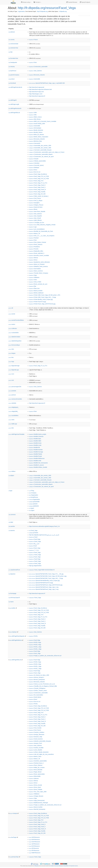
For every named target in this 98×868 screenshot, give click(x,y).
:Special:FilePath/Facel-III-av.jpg (41, 583)
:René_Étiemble (36, 770)
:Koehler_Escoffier (36, 748)
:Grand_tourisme (36, 739)
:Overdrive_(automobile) (38, 761)
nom (11, 374)
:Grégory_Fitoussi (36, 205)
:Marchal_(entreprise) (37, 809)
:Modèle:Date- (35, 439)
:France (33, 40)
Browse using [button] (26, 2)
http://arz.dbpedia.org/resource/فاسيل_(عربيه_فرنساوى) (44, 535)
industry (12, 67)
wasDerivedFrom (14, 570)
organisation (21, 11)
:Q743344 (34, 533)
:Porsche (34, 249)
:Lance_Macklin (36, 750)
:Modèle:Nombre (36, 450)
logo (11, 362)
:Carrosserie (35, 143)
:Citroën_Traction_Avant (38, 691)
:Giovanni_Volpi (36, 737)
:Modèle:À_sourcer (37, 465)
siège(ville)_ (13, 411)
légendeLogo (14, 370)
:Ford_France (35, 198)
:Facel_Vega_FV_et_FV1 (38, 183)
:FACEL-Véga (35, 645)
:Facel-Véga (35, 640)
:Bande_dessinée (36, 130)
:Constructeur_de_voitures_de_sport (41, 157)
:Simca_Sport (35, 787)
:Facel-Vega (35, 539)
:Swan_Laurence (36, 271)
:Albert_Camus (35, 117)
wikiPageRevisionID (15, 108)
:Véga (33, 798)
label (11, 522)
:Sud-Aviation (35, 269)
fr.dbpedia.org (63, 11)
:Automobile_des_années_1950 (40, 146)
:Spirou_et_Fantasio (37, 264)
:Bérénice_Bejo (36, 141)
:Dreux (33, 170)
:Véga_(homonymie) (37, 800)
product (12, 79)
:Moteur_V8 (35, 233)
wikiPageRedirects (16, 640)
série (11, 420)
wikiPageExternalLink (15, 87)
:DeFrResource (34, 840)
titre (11, 428)
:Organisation (34, 495)
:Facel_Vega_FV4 (36, 181)
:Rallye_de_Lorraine (37, 767)
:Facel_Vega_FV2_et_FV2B (39, 176)
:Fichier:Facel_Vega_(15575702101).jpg (42, 304)
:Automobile (35, 79)
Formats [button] (37, 2)
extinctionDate (13, 44)
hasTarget (13, 837)
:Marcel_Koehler (36, 291)
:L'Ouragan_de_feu (37, 222)
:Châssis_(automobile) (37, 161)
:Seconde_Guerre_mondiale (39, 255)
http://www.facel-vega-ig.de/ (37, 87)
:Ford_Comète (35, 728)
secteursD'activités (15, 399)
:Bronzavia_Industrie (37, 75)
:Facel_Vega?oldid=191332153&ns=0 (42, 570)
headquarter (13, 62)
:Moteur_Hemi (35, 756)
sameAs (12, 530)
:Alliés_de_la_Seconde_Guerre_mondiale (43, 121)
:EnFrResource (34, 846)
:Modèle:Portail (35, 456)
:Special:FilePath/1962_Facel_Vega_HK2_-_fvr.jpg (46, 578)
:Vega (33, 275)
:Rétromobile (35, 776)
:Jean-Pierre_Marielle (37, 212)
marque (13, 813)
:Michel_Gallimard (36, 293)
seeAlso (12, 526)
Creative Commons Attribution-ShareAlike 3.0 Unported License (64, 866)
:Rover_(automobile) (37, 774)
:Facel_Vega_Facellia (37, 192)
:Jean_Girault (35, 218)
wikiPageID (13, 100)
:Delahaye (34, 168)
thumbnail (12, 83)
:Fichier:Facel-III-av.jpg (38, 302)
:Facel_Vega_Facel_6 (37, 185)
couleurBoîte (14, 333)
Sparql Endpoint (85, 2)
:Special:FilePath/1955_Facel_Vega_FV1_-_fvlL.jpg (46, 574)
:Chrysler (34, 159)
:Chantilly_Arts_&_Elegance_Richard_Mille (43, 686)
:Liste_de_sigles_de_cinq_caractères (41, 754)
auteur (12, 324)
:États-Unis (34, 288)
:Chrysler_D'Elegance (37, 688)
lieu (11, 357)
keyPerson (12, 71)
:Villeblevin (34, 277)
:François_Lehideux (37, 732)
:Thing (32, 491)
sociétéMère (13, 416)
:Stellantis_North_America (38, 266)
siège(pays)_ (14, 407)
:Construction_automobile (38, 67)
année (12, 314)
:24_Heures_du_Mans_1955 (39, 675)
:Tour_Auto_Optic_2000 (38, 792)
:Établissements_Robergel (39, 803)
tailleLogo (13, 424)
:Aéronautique (35, 128)
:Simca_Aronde (36, 785)
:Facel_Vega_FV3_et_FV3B (39, 179)
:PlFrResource (34, 850)
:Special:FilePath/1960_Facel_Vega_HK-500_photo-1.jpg (48, 576)
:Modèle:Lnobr (35, 445)
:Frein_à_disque (36, 201)
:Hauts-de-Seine (36, 207)
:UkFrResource (34, 837)
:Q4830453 (34, 506)
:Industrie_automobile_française (40, 741)
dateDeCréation (14, 337)
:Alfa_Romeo (35, 119)
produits (12, 391)
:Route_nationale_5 (37, 253)
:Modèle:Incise (35, 443)
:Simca (33, 260)
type (10, 491)
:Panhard (34, 238)
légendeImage (14, 366)
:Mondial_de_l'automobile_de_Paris (41, 231)
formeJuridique (14, 345)
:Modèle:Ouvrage (36, 452)
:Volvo (33, 280)
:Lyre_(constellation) (37, 229)
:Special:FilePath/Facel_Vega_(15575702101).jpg (46, 585)
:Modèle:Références (37, 458)
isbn (11, 349)
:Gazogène (34, 203)
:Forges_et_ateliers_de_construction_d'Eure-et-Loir (45, 656)
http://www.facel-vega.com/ (36, 92)
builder (13, 608)
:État (33, 286)
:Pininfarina (34, 247)
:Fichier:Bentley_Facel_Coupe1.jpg (41, 299)
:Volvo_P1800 (35, 282)
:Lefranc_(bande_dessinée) (39, 752)
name (11, 602)
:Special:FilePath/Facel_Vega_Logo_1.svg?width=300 (47, 83)
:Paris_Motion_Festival (38, 242)
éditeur (12, 471)
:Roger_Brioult (35, 772)
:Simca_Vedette (36, 789)
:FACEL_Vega (35, 647)
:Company (33, 493)
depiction (12, 574)
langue (12, 353)
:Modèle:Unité (35, 461)
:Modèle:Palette (36, 454)
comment (12, 515)
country (12, 40)
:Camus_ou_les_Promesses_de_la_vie (42, 684)
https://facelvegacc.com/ (36, 94)
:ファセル (34, 550)
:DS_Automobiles (36, 695)
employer (13, 632)
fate (11, 52)
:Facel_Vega (33, 530)
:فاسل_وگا (34, 544)
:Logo (33, 227)
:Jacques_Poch (36, 743)
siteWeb (12, 403)
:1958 (33, 113)
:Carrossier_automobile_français (40, 150)
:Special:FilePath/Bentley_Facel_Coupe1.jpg (44, 581)
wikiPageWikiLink (14, 113)
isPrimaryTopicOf (14, 598)
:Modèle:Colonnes (36, 436)
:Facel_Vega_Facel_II (37, 187)
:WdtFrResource (35, 853)
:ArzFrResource (35, 842)
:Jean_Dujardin (36, 216)
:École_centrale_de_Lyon (38, 284)
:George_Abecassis (37, 735)
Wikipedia (37, 866)
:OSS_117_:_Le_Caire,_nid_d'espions (42, 236)
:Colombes (34, 163)
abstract (12, 32)
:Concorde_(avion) (36, 165)
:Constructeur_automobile (38, 693)
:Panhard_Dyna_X (36, 763)
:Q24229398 (34, 502)
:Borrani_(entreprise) (37, 680)
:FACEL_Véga (35, 649)
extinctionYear (13, 48)
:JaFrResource (34, 844)
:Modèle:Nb (35, 447)
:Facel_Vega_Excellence (38, 174)
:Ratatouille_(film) (36, 251)
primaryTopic (14, 857)
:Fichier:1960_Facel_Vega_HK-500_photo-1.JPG (45, 295)
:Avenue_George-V (37, 677)
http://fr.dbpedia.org (42, 11)
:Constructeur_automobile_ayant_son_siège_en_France (47, 152)
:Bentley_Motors (36, 132)
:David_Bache (35, 697)
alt (11, 308)
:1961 (33, 115)
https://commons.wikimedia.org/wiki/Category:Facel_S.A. (45, 526)
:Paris (33, 62)
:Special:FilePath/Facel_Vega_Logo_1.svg (44, 587)
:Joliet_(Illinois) (35, 220)
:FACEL (33, 636)
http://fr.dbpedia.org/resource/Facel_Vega (47, 8)
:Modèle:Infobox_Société (38, 467)
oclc (11, 380)
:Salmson (34, 778)
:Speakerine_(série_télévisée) (39, 262)
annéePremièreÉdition (16, 320)
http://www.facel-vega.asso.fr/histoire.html (40, 89)
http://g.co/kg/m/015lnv (35, 566)
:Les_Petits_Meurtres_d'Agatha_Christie (42, 225)
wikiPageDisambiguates (17, 636)
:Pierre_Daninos (36, 244)
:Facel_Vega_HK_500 (37, 194)
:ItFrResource (34, 848)
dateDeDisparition (15, 341)
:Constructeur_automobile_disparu (41, 154)
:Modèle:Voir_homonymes (38, 463)
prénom (12, 395)
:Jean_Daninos (35, 71)
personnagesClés (15, 387)
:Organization (35, 499)
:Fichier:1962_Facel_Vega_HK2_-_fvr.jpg (43, 297)
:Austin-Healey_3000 (37, 124)
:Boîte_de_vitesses (37, 135)
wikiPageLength (14, 104)
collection (13, 328)
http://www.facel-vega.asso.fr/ (37, 96)
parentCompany (14, 75)
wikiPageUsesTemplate (17, 434)
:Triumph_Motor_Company (39, 273)
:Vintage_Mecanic (36, 796)
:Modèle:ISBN (35, 441)
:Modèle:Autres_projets (38, 434)
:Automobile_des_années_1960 (40, 148)
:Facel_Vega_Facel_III (37, 190)
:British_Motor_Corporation (39, 137)
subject (11, 476)
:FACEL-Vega (35, 642)
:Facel (33, 537)
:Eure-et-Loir (35, 172)
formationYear (13, 58)
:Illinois (33, 209)
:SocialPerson (34, 497)
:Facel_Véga (35, 653)
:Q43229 (33, 504)
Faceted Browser (72, 2)
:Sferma (33, 258)
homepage (12, 593)
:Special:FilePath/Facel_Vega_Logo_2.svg (44, 589)
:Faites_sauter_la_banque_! (39, 196)
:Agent (32, 508)
